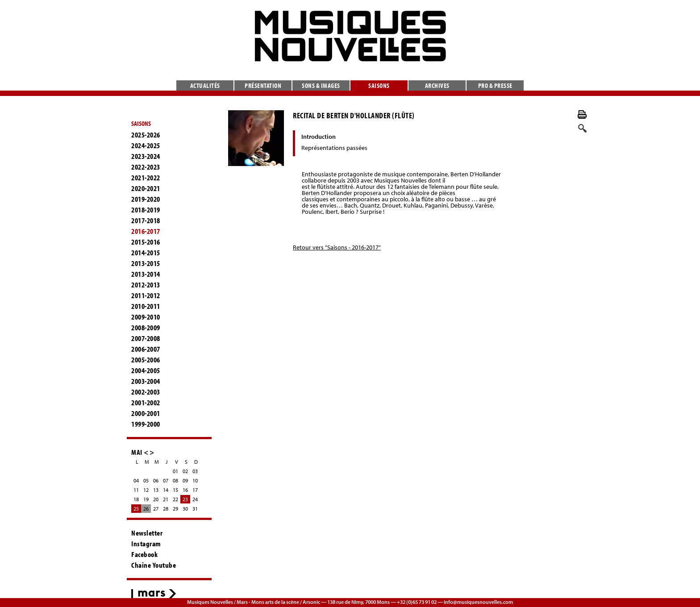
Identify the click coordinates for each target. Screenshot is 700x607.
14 (166, 490)
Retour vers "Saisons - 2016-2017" (337, 247)
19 (146, 499)
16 (185, 490)
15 (175, 490)
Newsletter (147, 533)
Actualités (205, 85)
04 (136, 480)
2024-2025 (146, 146)
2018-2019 (146, 210)
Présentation (263, 85)
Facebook (144, 554)
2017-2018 (146, 220)
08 (175, 480)
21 (166, 499)
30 (185, 509)
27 (156, 509)
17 (195, 490)
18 (136, 499)
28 (166, 509)
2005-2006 (146, 360)
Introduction (319, 137)
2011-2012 (146, 295)
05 (146, 480)
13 (156, 490)
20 (156, 499)
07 (166, 480)
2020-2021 (146, 188)
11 (136, 490)
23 (185, 499)
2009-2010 (146, 317)
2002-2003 (146, 392)
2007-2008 (146, 338)
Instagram (146, 544)
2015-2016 (146, 242)
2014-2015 (146, 253)
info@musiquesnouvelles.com (478, 602)
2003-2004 (146, 381)
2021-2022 (146, 178)
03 (195, 471)
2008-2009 (146, 328)
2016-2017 (146, 231)
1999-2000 (146, 424)
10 (195, 480)
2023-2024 (146, 156)
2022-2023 (146, 167)
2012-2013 (146, 285)
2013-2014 (146, 274)
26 (146, 509)
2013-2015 (146, 263)
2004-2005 (146, 370)
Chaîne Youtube (154, 565)
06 (156, 480)
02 (185, 471)
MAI (137, 452)
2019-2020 (146, 199)
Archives (437, 85)
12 (146, 490)
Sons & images (321, 85)
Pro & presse (495, 85)
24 (195, 499)
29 (175, 509)
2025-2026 (146, 135)
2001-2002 (146, 403)
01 (175, 471)
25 (136, 509)
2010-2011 (146, 306)
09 (185, 480)
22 (175, 499)
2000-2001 (146, 413)
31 (195, 509)
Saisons (379, 85)
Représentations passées (334, 148)
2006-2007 (146, 349)
